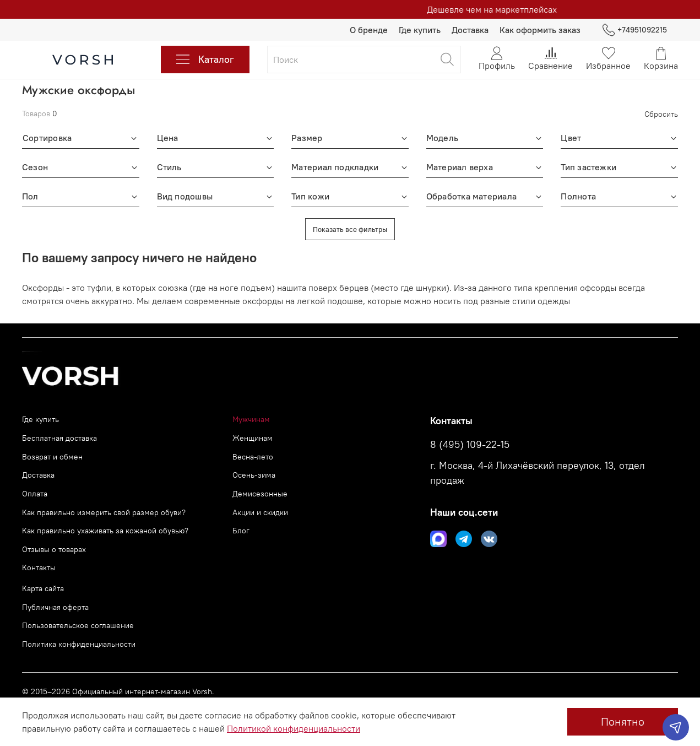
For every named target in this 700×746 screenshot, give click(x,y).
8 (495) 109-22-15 (470, 445)
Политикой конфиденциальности (294, 728)
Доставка (470, 30)
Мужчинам (251, 419)
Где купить (420, 30)
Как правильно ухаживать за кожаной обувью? (105, 531)
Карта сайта (43, 588)
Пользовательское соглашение (78, 625)
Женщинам (253, 438)
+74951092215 (635, 30)
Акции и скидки (260, 512)
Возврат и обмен (52, 457)
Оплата (35, 494)
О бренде (369, 30)
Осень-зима (254, 475)
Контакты (39, 567)
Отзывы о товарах (54, 549)
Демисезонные (260, 494)
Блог (241, 531)
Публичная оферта (55, 607)
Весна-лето (253, 457)
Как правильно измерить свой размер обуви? (104, 512)
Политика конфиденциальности (79, 644)
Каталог (205, 60)
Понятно (623, 721)
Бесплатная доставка (59, 438)
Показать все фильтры (350, 229)
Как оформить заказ (540, 30)
